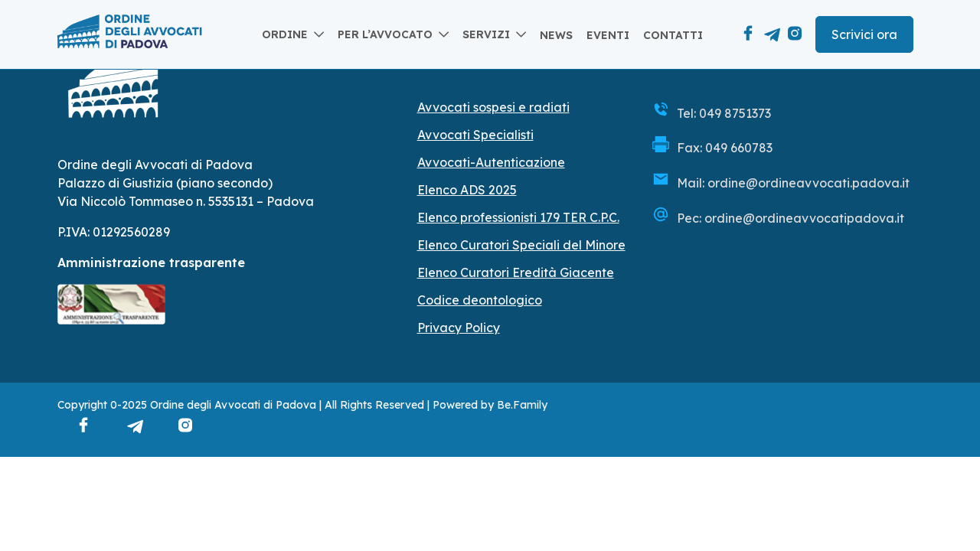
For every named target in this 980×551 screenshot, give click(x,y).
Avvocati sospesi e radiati (493, 107)
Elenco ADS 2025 (467, 190)
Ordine (285, 34)
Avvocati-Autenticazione (491, 162)
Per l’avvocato (385, 34)
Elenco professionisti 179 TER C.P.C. (518, 217)
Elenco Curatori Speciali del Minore (521, 245)
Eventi (608, 35)
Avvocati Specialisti (475, 135)
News (556, 35)
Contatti (673, 35)
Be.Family (522, 405)
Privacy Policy (459, 328)
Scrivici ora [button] (864, 34)
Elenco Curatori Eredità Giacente (516, 272)
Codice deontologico (480, 300)
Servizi (486, 34)
